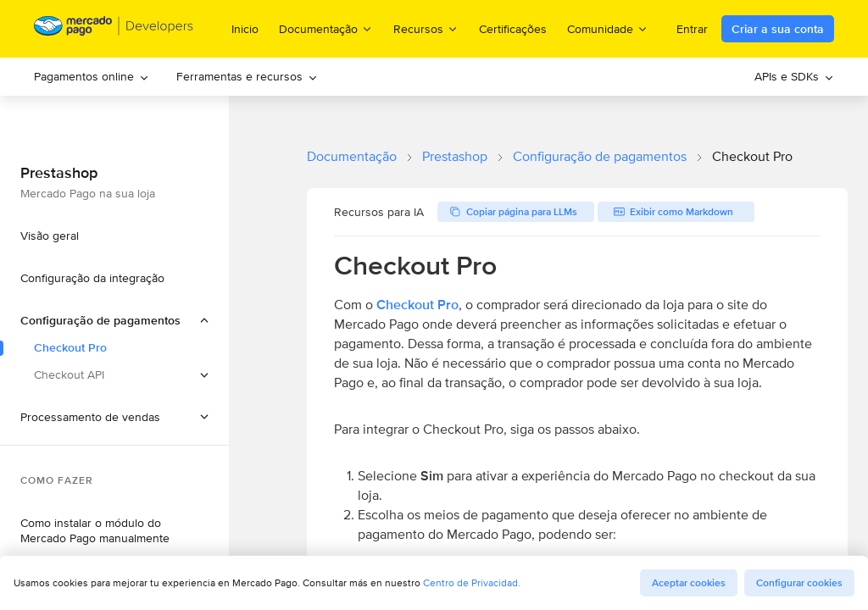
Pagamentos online (92, 76)
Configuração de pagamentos (600, 156)
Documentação (352, 156)
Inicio (245, 29)
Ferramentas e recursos (247, 76)
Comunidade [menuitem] (608, 28)
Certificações (513, 29)
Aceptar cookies (689, 583)
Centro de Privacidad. (472, 582)
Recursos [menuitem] (426, 28)
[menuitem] (92, 77)
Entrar (692, 29)
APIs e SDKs (794, 76)
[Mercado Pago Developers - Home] (114, 29)
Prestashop (455, 156)
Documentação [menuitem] (326, 28)
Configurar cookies (799, 583)
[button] (114, 417)
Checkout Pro (417, 305)
